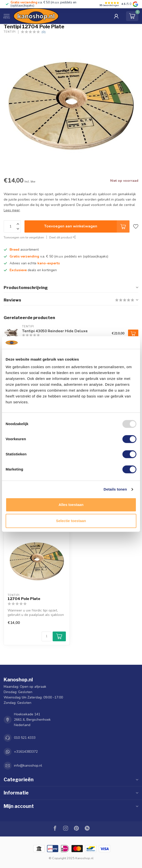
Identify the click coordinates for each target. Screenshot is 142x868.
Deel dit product (63, 237)
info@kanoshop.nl (28, 766)
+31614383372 (26, 752)
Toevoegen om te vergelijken (24, 237)
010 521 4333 (25, 738)
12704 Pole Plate (24, 599)
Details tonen (115, 489)
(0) (44, 32)
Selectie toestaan (71, 521)
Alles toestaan (71, 505)
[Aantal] (47, 636)
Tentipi (10, 32)
